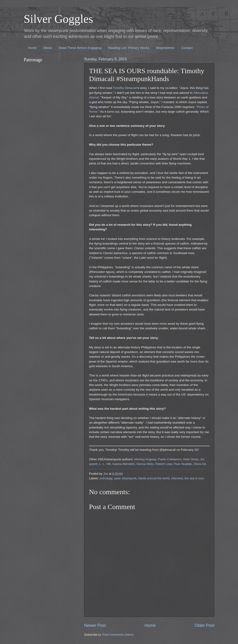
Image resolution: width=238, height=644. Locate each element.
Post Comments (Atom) (118, 635)
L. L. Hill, (105, 464)
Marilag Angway (145, 459)
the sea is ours (194, 478)
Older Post (204, 625)
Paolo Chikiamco (170, 459)
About (48, 48)
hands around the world (154, 478)
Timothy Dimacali (125, 88)
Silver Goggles (58, 19)
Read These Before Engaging (80, 48)
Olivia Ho (200, 464)
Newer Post (95, 625)
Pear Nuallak (183, 464)
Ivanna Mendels (124, 464)
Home (32, 48)
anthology (106, 478)
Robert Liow (164, 464)
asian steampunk (125, 478)
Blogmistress (165, 48)
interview (177, 478)
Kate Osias (191, 459)
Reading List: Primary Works (129, 48)
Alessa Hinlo (145, 464)
